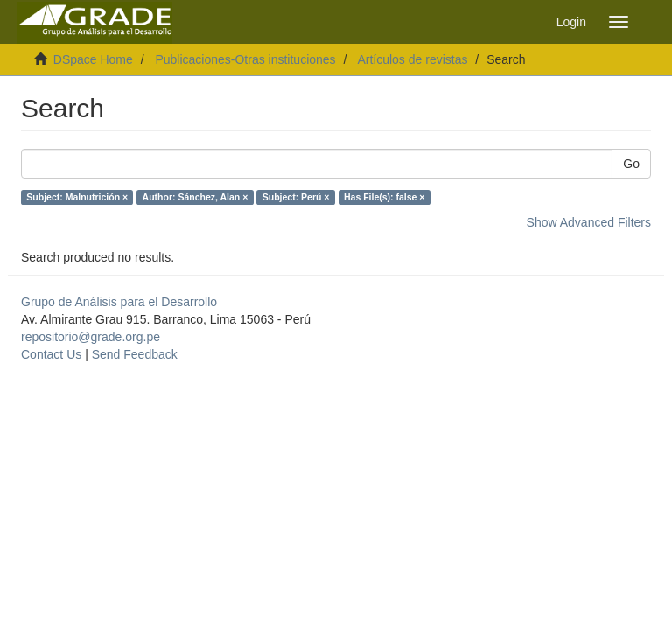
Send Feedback (135, 354)
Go (631, 164)
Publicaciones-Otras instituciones (245, 59)
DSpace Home (93, 59)
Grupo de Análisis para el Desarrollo (119, 302)
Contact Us (51, 354)
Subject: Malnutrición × (77, 197)
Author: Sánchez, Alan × (196, 197)
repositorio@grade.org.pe (91, 337)
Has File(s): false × (385, 197)
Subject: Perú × (296, 197)
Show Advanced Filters (589, 222)
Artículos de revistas (412, 59)
